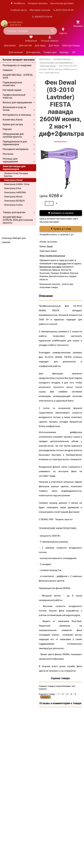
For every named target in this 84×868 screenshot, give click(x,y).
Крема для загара (13, 124)
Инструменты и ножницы (17, 115)
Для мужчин (33, 52)
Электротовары (71, 45)
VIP (74, 52)
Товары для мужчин (14, 212)
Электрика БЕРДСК (14, 201)
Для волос (10, 45)
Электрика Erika (13, 188)
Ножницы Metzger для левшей (14, 240)
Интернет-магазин (38, 3)
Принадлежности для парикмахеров (15, 143)
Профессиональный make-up (14, 96)
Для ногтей (25, 45)
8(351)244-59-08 (63, 10)
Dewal (50, 246)
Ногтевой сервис (12, 90)
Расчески (8, 154)
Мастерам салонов (40, 10)
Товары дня (50, 52)
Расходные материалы (16, 149)
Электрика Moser (13, 197)
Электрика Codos (13, 205)
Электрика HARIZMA (15, 192)
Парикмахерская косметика (12, 84)
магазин (62, 264)
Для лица (40, 45)
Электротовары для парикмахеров (14, 168)
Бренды (64, 52)
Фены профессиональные (52, 256)
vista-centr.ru (45, 59)
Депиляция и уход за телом (14, 109)
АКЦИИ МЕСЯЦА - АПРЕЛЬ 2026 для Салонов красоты (18, 220)
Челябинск (18, 3)
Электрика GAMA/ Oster (17, 184)
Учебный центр (19, 10)
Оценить (45, 697)
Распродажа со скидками (17, 65)
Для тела (54, 45)
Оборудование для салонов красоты (13, 135)
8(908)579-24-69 (42, 17)
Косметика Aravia (13, 120)
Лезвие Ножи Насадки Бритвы (16, 175)
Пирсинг (7, 129)
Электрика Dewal (13, 180)
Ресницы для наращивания (10, 160)
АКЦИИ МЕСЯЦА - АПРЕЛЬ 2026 (18, 76)
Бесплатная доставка (62, 3)
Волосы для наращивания (17, 102)
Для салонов (16, 52)
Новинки (8, 70)
